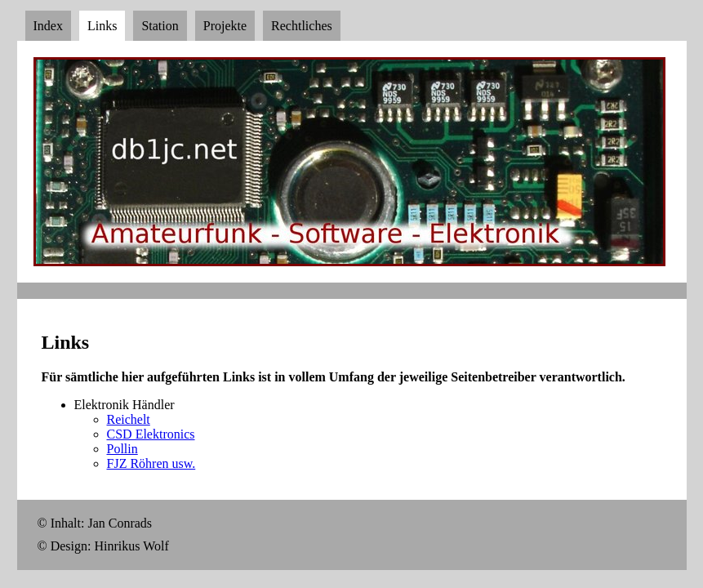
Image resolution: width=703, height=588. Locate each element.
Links (102, 26)
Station (160, 26)
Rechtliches (302, 26)
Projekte (225, 26)
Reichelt (129, 419)
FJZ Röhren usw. (151, 463)
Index (48, 26)
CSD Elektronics (151, 434)
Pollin (122, 449)
